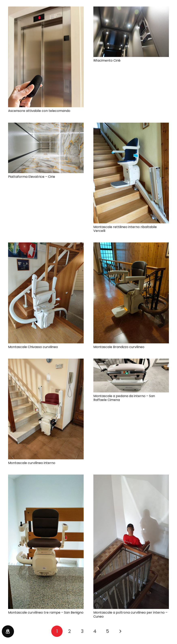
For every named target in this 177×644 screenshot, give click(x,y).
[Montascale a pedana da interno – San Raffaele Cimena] (131, 361)
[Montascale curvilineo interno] (46, 361)
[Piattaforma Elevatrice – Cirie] (46, 125)
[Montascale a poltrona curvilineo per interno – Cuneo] (131, 477)
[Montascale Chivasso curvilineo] (46, 245)
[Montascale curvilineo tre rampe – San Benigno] (46, 477)
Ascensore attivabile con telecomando (39, 111)
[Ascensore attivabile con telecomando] (46, 9)
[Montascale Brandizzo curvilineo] (131, 245)
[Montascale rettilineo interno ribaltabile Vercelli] (131, 125)
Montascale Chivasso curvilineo (33, 347)
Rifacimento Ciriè (107, 61)
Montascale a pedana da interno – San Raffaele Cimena (124, 398)
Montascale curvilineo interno (32, 463)
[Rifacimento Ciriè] (131, 9)
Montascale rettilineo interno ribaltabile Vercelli (125, 229)
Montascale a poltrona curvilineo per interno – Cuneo (130, 614)
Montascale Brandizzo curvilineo (119, 347)
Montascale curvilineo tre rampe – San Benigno (46, 612)
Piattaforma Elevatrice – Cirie (32, 177)
